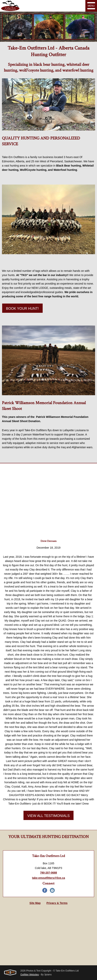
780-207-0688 (48, 873)
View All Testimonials (48, 816)
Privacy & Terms (57, 903)
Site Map (35, 903)
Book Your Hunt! (22, 309)
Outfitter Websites (30, 975)
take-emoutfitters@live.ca (48, 878)
